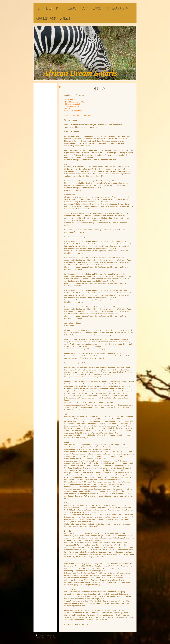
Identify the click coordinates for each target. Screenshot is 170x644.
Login (132, 635)
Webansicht (130, 637)
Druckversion (41, 635)
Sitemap (51, 635)
